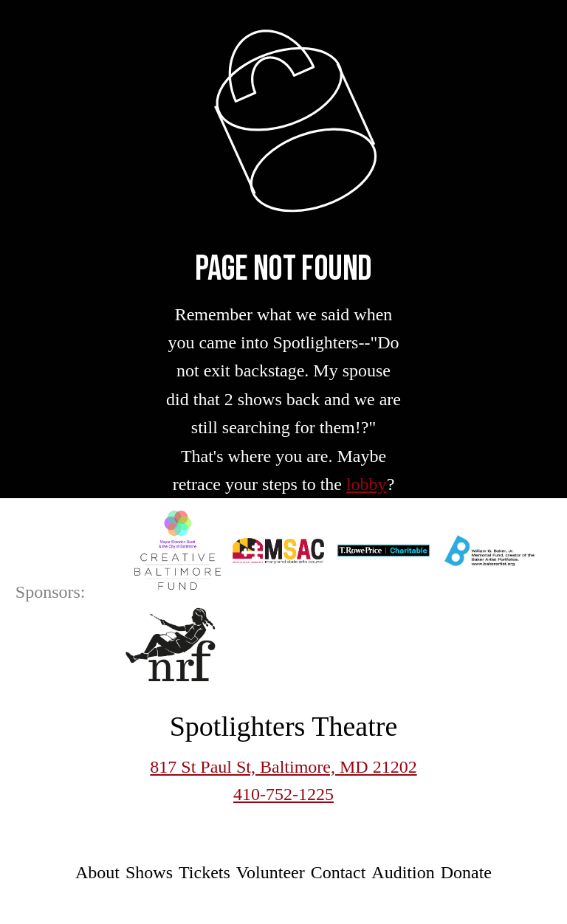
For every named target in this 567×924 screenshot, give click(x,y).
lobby (367, 484)
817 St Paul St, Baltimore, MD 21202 (283, 767)
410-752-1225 (283, 794)
